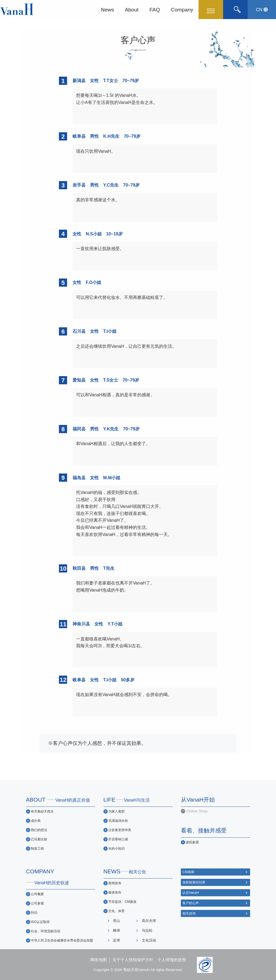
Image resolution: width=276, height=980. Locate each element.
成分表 (36, 821)
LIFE (127, 800)
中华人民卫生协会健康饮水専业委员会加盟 (62, 940)
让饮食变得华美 (120, 830)
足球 (116, 940)
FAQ (155, 9)
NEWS (125, 871)
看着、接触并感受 (204, 830)
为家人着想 (116, 811)
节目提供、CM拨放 (122, 902)
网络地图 (98, 960)
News (107, 9)
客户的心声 (191, 903)
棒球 (116, 930)
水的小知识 (116, 848)
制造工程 (37, 848)
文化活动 (149, 940)
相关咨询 (189, 913)
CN (262, 10)
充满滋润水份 (118, 821)
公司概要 (37, 894)
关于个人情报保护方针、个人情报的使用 (149, 960)
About (132, 9)
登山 (116, 921)
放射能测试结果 (194, 882)
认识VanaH (191, 893)
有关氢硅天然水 (42, 811)
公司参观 (37, 903)
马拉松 (147, 930)
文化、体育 (116, 911)
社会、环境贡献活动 (46, 931)
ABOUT (58, 800)
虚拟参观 (192, 842)
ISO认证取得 (40, 922)
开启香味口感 (118, 839)
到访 (34, 912)
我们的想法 (39, 830)
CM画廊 (188, 872)
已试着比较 (39, 839)
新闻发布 (115, 883)
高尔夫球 (149, 921)
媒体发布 (115, 892)
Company (182, 9)
